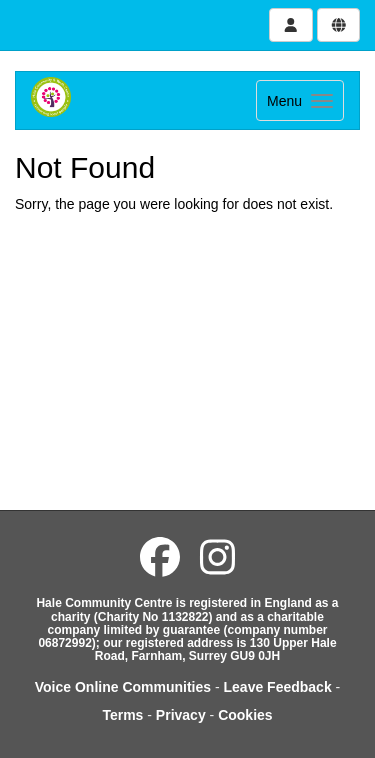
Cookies (245, 715)
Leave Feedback (278, 687)
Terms (122, 715)
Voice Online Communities (123, 687)
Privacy (181, 715)
